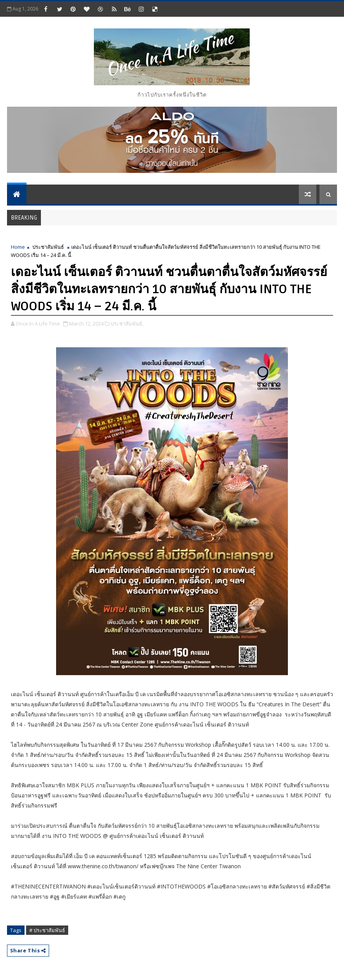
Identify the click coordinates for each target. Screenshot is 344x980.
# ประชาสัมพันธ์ (47, 930)
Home (18, 247)
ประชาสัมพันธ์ (48, 247)
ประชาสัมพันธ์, (127, 324)
